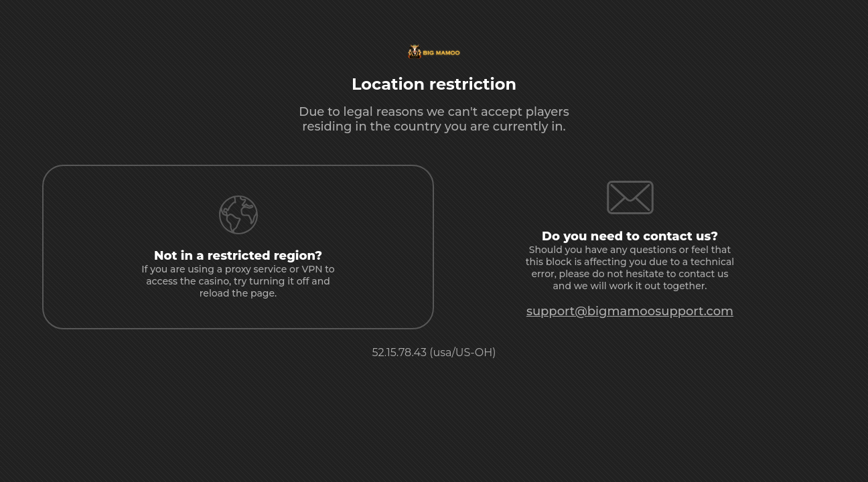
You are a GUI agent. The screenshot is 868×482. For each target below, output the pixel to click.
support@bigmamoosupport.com (630, 311)
